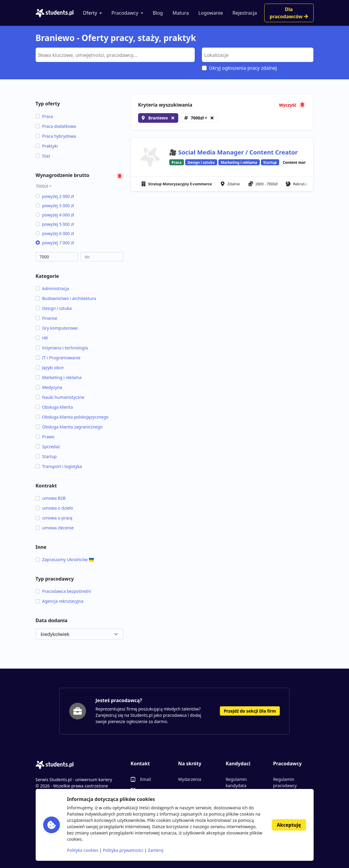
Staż (43, 156)
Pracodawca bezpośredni (64, 591)
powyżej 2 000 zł (55, 196)
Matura (181, 13)
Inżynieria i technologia (62, 348)
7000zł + (199, 118)
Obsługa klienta (54, 407)
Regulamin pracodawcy (285, 782)
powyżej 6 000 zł (55, 233)
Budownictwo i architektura (66, 298)
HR (42, 338)
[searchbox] (114, 54)
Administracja (52, 288)
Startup (46, 456)
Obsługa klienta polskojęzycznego (72, 417)
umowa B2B (51, 498)
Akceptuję (289, 825)
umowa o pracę (54, 518)
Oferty (90, 13)
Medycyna (49, 387)
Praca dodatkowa (56, 126)
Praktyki (47, 146)
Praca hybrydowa (56, 136)
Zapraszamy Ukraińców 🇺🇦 (65, 559)
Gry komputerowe (57, 328)
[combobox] (115, 55)
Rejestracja (245, 13)
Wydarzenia (189, 779)
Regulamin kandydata (236, 782)
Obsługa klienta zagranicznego (69, 427)
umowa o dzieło (54, 508)
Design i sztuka (54, 308)
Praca (44, 116)
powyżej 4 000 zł (55, 215)
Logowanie (211, 13)
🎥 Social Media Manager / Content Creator (234, 152)
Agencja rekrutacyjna (60, 601)
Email (146, 779)
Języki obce (50, 368)
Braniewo (158, 118)
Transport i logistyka (59, 466)
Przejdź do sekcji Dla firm (250, 711)
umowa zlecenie (55, 528)
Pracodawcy (125, 13)
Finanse (47, 318)
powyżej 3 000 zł (55, 206)
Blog (158, 13)
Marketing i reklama (59, 377)
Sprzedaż (48, 447)
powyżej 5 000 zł (55, 224)
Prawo (45, 437)
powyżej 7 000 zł (55, 243)
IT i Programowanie (58, 358)
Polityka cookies (83, 850)
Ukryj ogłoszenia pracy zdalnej (243, 68)
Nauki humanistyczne (60, 397)
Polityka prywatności (123, 850)
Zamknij (155, 850)
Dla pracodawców (289, 13)
